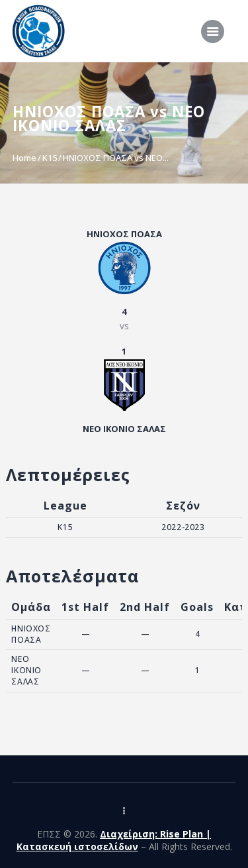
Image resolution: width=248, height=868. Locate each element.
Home (24, 158)
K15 (50, 158)
